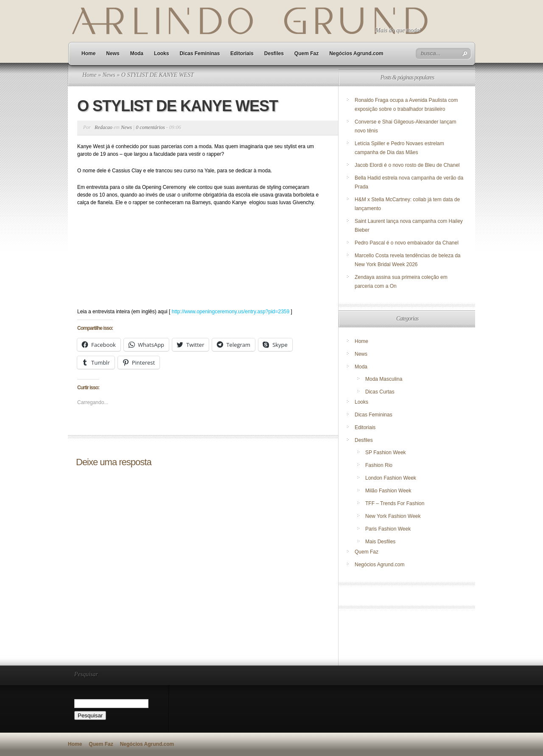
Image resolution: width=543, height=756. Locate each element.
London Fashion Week (391, 478)
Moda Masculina (384, 379)
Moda (137, 53)
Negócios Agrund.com (356, 53)
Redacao (104, 127)
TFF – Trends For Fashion (395, 503)
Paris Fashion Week (388, 529)
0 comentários (150, 127)
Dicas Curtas (380, 392)
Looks (161, 53)
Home (88, 53)
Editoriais (242, 53)
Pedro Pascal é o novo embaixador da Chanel (407, 243)
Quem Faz (306, 53)
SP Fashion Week (386, 452)
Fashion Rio (379, 465)
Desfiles (274, 53)
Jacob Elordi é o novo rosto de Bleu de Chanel (407, 165)
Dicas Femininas (200, 53)
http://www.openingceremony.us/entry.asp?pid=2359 (231, 312)
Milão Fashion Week (388, 491)
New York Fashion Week (393, 516)
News (113, 53)
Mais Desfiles (380, 542)
